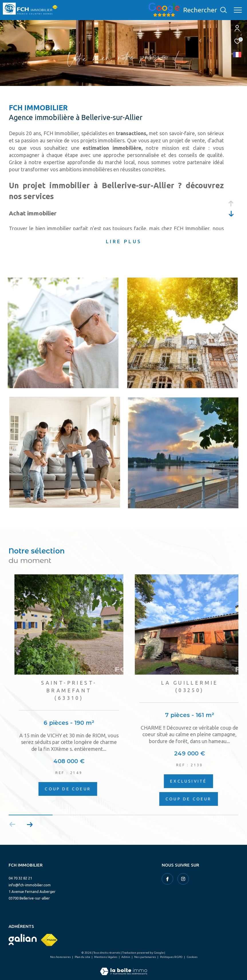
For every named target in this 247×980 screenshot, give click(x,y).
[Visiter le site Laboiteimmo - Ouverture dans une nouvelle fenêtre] (124, 968)
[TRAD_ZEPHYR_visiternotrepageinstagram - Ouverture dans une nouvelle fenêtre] (183, 879)
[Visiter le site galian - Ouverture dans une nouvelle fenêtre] (23, 939)
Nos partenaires (145, 957)
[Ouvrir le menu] (238, 10)
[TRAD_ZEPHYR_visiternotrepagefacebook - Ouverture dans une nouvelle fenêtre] (167, 879)
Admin (126, 957)
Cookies (192, 957)
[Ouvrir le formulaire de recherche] (205, 10)
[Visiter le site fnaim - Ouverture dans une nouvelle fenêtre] (49, 940)
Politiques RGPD (172, 957)
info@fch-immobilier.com (30, 885)
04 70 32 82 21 (20, 878)
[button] (30, 824)
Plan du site (83, 957)
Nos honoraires (61, 957)
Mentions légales (106, 957)
